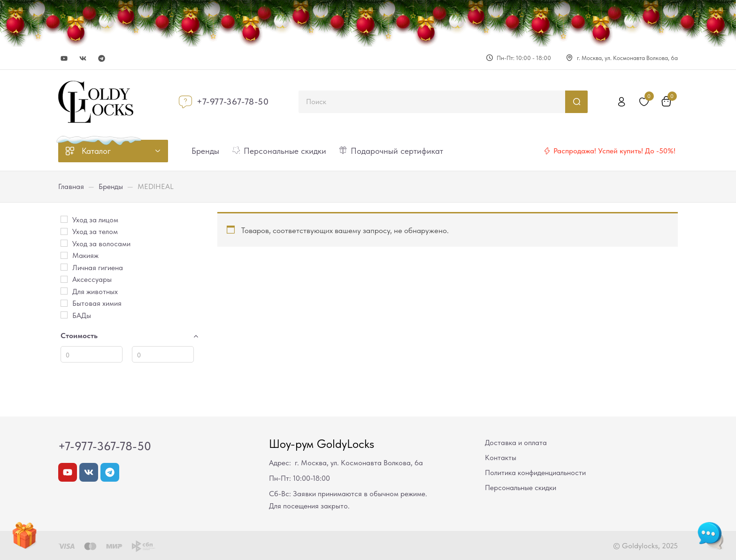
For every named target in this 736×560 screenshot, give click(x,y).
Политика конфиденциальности (535, 473)
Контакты (501, 458)
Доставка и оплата (516, 443)
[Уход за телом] (64, 231)
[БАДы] (64, 315)
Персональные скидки (521, 488)
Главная (71, 186)
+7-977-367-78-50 (233, 102)
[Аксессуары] (64, 279)
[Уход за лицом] (64, 219)
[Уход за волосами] (64, 243)
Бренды (111, 186)
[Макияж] (64, 255)
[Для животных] (64, 291)
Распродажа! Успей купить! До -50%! (614, 151)
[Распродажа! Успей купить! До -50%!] (547, 151)
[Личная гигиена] (64, 267)
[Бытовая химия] (64, 303)
